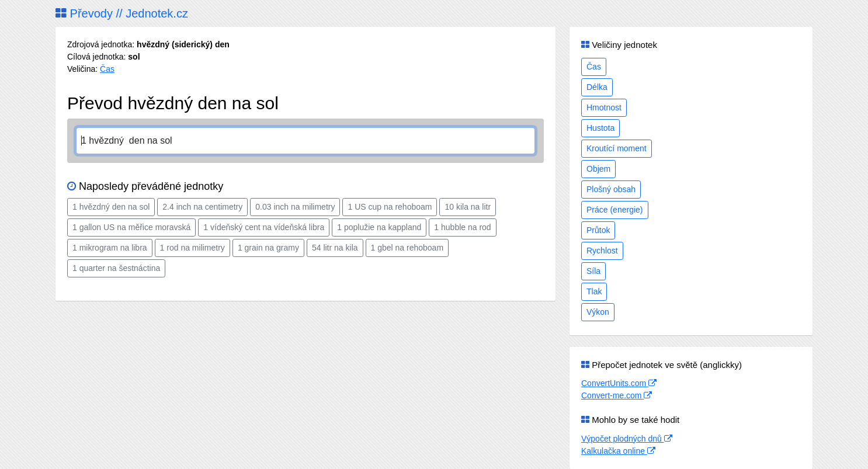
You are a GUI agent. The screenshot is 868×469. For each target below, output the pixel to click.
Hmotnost (604, 107)
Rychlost (602, 251)
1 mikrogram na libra (110, 248)
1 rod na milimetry (192, 248)
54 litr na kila (335, 248)
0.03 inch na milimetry (295, 207)
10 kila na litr (468, 207)
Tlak (594, 291)
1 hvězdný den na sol (111, 207)
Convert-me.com (617, 395)
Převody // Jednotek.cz (122, 13)
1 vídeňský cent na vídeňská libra (264, 227)
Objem (598, 169)
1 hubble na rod (462, 227)
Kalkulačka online (618, 451)
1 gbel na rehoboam (407, 248)
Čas (107, 69)
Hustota (600, 128)
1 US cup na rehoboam (390, 207)
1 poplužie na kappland (379, 227)
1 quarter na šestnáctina (116, 268)
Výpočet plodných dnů (627, 439)
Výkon (598, 312)
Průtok (598, 230)
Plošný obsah (611, 189)
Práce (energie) (615, 210)
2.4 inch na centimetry (202, 207)
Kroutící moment (617, 148)
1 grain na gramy (268, 248)
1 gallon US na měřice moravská (131, 227)
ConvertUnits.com (619, 383)
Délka (597, 87)
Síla (593, 271)
